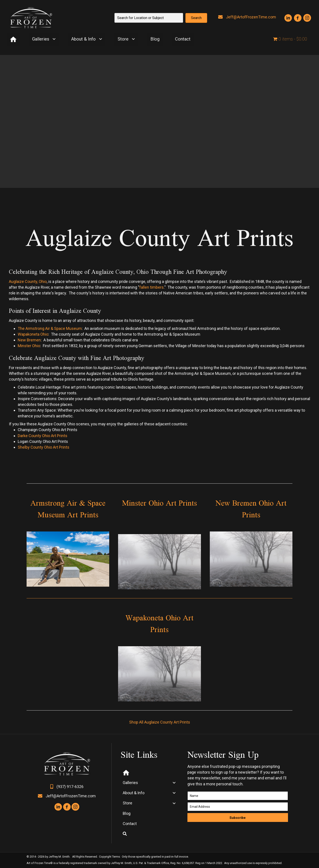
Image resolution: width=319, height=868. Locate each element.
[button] (196, 18)
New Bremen (29, 340)
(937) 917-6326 (70, 787)
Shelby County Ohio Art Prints (44, 447)
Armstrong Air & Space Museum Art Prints (68, 509)
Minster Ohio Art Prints (159, 503)
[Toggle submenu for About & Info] (100, 39)
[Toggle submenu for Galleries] (54, 39)
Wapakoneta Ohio (33, 334)
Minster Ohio (29, 346)
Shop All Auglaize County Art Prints (160, 722)
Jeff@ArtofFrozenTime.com (251, 17)
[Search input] (149, 18)
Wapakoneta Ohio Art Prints (159, 623)
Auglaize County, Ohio (28, 281)
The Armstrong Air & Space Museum (50, 328)
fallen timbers (152, 287)
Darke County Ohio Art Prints (43, 436)
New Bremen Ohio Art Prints (251, 509)
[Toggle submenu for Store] (133, 39)
